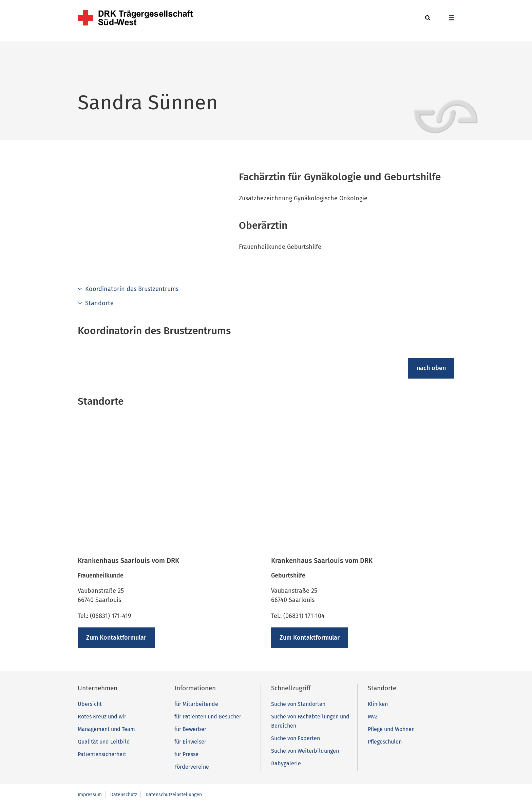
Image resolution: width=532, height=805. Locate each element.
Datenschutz (124, 795)
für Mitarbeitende (196, 704)
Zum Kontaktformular (116, 638)
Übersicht (90, 704)
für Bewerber (190, 729)
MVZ (373, 717)
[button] (427, 18)
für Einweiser (190, 742)
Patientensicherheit (102, 754)
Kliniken (378, 704)
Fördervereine (192, 767)
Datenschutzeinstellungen (174, 795)
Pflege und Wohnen (391, 729)
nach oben (431, 368)
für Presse (186, 754)
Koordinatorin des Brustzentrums (132, 289)
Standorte (99, 303)
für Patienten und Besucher (208, 717)
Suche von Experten (296, 738)
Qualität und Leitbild (104, 742)
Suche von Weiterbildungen (305, 751)
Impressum (90, 795)
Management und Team (106, 729)
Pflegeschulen (385, 742)
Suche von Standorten (298, 704)
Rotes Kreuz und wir (102, 717)
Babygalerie (286, 763)
